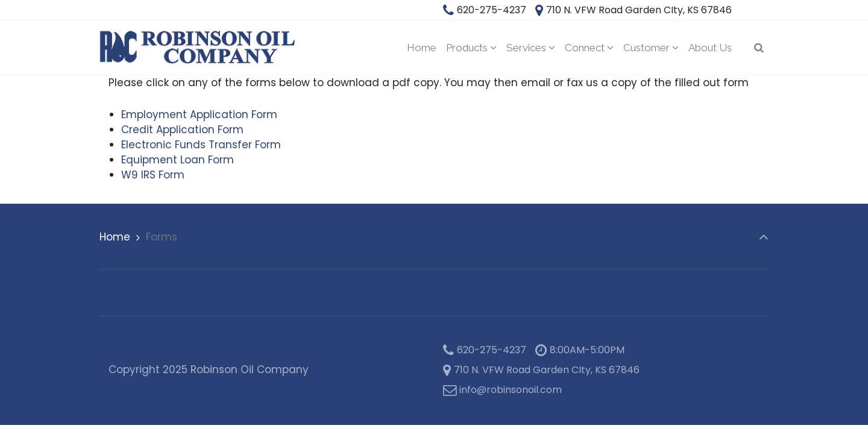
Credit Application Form (182, 130)
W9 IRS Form (153, 175)
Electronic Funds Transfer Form (201, 145)
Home (115, 237)
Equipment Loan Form (178, 160)
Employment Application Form (199, 115)
